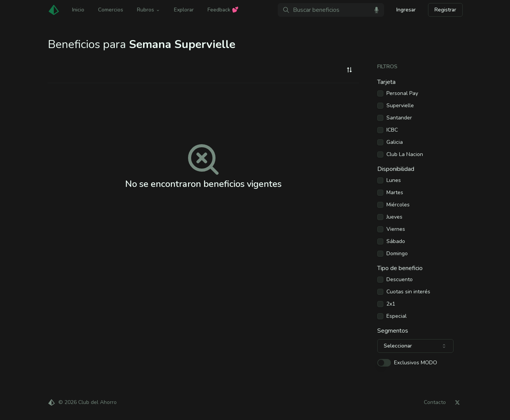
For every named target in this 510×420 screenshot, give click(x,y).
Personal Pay (402, 93)
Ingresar (406, 10)
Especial (397, 316)
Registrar (445, 10)
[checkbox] (380, 93)
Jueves (394, 217)
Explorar (184, 10)
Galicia (395, 142)
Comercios (111, 10)
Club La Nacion (405, 154)
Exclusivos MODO (416, 363)
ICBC (392, 130)
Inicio (78, 10)
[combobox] (349, 70)
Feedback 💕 (223, 10)
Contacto (435, 402)
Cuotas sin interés (408, 292)
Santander (399, 118)
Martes (395, 193)
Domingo (397, 254)
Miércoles (398, 205)
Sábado (396, 241)
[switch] (384, 363)
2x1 (391, 304)
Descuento (400, 280)
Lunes (394, 180)
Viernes (396, 229)
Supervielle (400, 106)
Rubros (149, 10)
